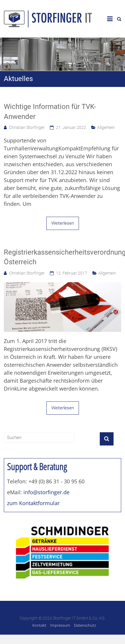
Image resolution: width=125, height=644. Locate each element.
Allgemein (106, 127)
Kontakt (39, 625)
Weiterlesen (63, 223)
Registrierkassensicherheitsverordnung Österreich (62, 257)
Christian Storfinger (27, 127)
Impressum (60, 625)
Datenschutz (85, 625)
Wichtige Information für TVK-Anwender (50, 112)
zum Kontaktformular (33, 503)
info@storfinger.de (47, 492)
